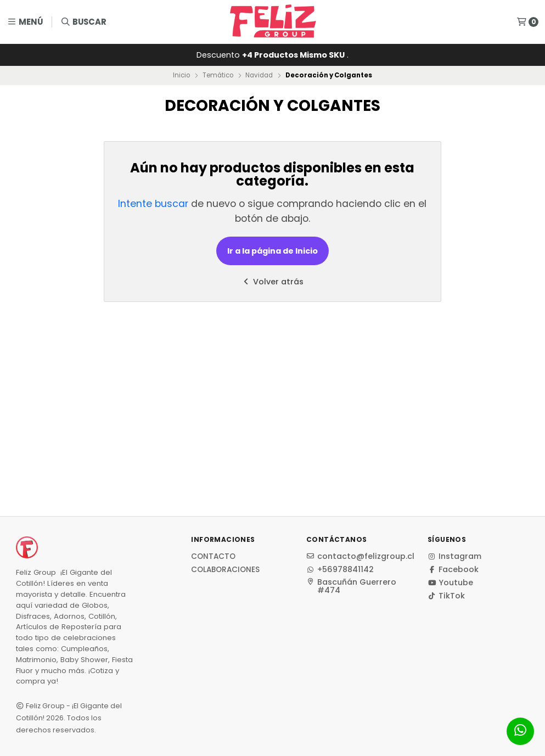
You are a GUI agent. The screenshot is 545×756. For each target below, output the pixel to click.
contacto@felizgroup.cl (360, 556)
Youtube (450, 583)
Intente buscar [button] (153, 204)
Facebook (453, 569)
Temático (218, 75)
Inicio (181, 75)
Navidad (259, 75)
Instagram (454, 556)
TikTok (446, 596)
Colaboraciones (225, 570)
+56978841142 (340, 569)
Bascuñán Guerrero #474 (351, 586)
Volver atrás (272, 282)
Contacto (213, 557)
